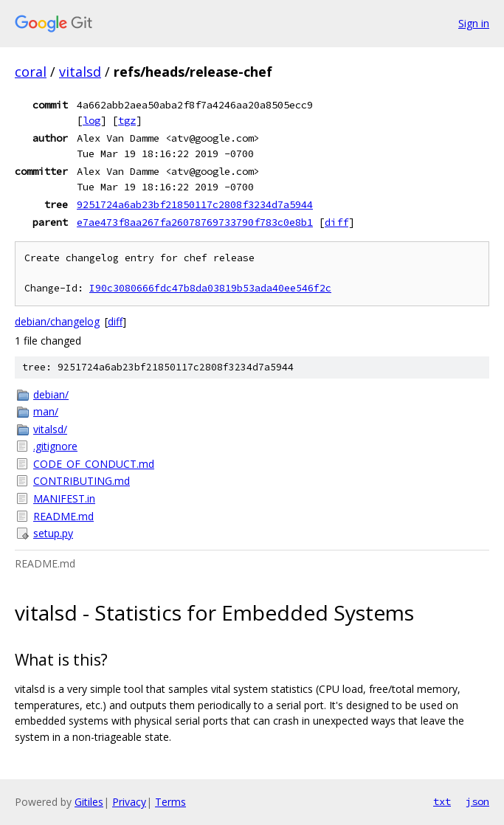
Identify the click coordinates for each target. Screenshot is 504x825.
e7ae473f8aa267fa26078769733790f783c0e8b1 (195, 222)
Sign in (474, 23)
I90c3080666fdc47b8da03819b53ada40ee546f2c (210, 288)
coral (31, 72)
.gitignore (55, 446)
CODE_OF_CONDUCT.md (94, 464)
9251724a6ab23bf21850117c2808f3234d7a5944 (195, 204)
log (92, 120)
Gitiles (89, 802)
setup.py (53, 533)
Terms (170, 802)
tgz (127, 120)
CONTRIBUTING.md (82, 481)
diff (336, 222)
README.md (63, 516)
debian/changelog (57, 321)
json (477, 801)
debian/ (51, 394)
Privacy (129, 802)
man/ (46, 411)
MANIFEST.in (64, 498)
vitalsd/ (50, 429)
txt (442, 801)
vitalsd (80, 72)
